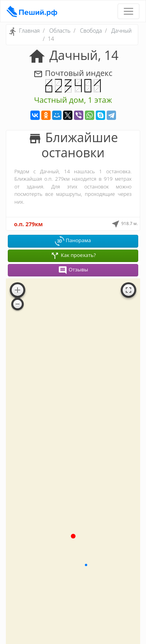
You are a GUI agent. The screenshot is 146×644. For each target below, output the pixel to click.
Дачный (121, 31)
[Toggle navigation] (128, 11)
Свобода (91, 31)
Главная (29, 31)
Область (60, 31)
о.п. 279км (28, 224)
